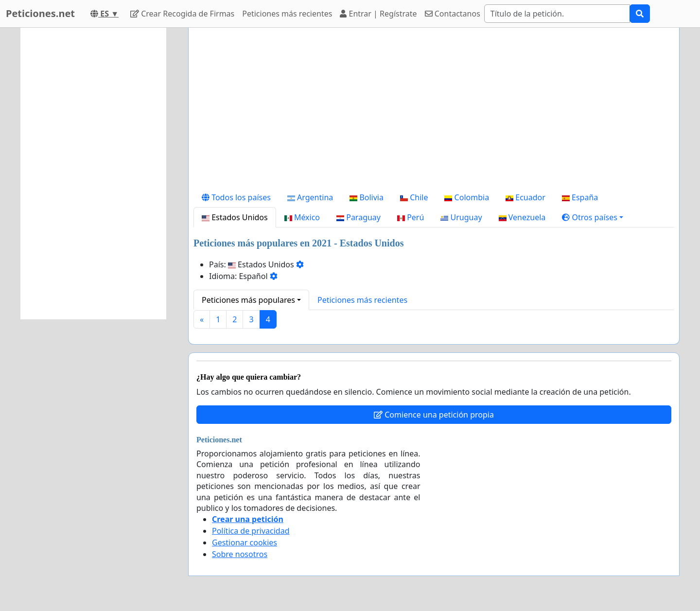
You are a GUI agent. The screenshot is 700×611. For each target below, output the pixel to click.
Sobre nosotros (240, 554)
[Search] (557, 14)
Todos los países (236, 197)
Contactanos (453, 14)
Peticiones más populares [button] (248, 300)
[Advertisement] (434, 111)
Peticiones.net (40, 13)
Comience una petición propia (434, 415)
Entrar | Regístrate (378, 14)
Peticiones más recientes (287, 14)
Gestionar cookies (245, 542)
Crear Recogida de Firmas (182, 14)
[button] (593, 217)
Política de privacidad (251, 531)
